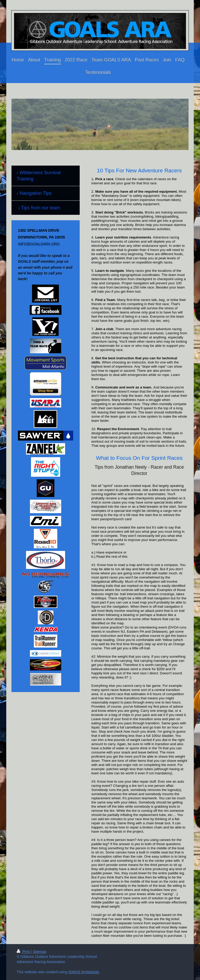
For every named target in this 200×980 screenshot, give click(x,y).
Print (24, 952)
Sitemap (39, 952)
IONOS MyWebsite (84, 972)
